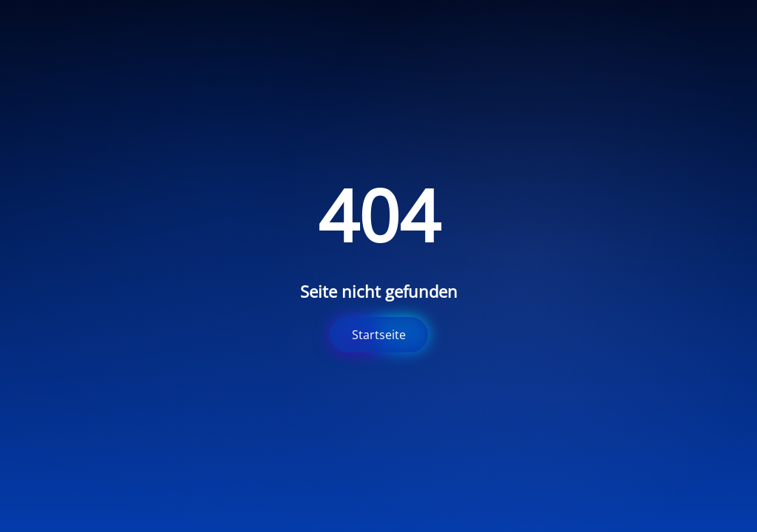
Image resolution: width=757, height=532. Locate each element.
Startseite (379, 335)
